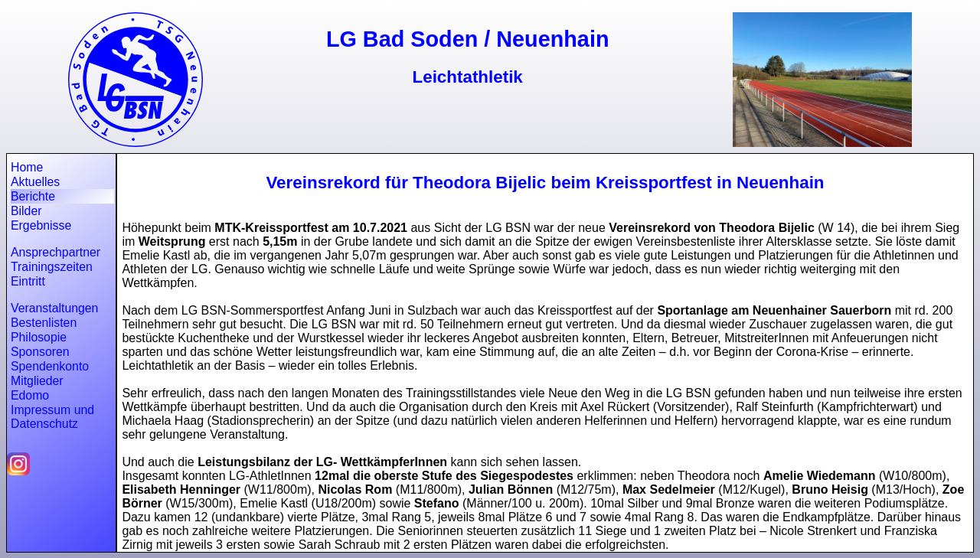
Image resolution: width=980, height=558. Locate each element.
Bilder (26, 211)
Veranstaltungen (54, 308)
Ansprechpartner (56, 252)
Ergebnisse (41, 225)
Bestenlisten (44, 323)
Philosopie (39, 337)
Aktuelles (35, 182)
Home (27, 167)
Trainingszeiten (52, 267)
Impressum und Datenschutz (52, 417)
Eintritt (28, 281)
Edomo (30, 395)
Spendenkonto (50, 366)
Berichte (33, 196)
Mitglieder (37, 381)
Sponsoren (40, 352)
